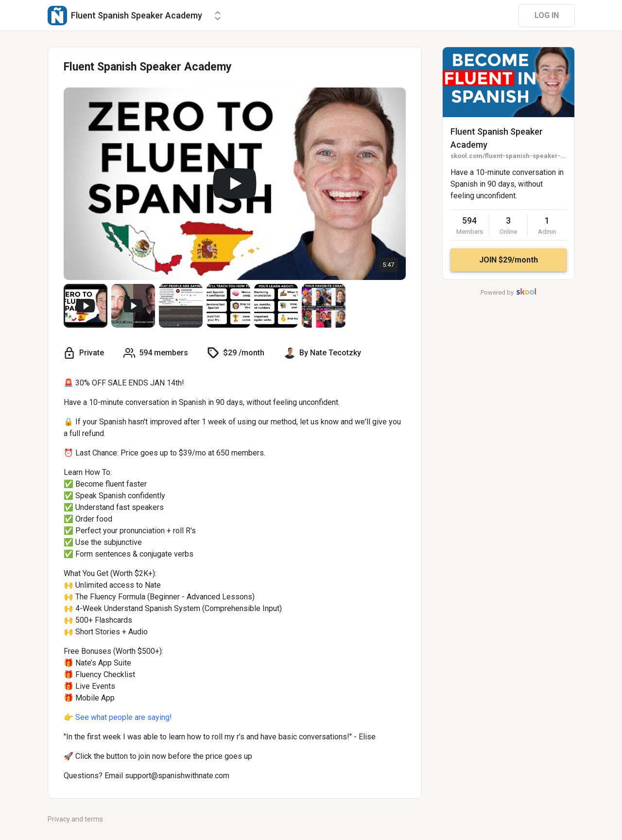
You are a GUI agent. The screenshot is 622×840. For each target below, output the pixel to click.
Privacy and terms (75, 819)
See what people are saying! (123, 717)
